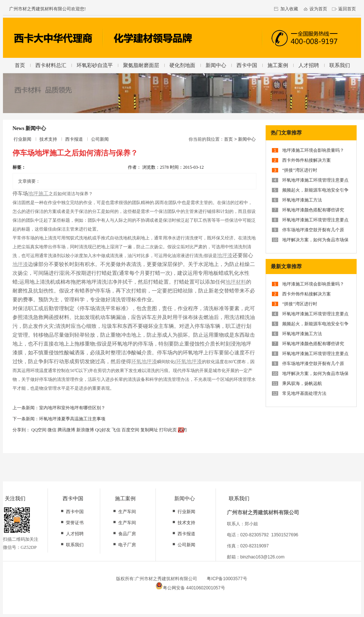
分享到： (21, 430)
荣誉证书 (75, 523)
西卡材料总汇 (51, 65)
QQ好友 (103, 430)
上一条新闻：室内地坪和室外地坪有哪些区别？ (59, 408)
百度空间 (130, 430)
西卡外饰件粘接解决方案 (307, 160)
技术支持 (48, 139)
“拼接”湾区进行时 (300, 170)
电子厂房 (127, 545)
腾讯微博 (66, 430)
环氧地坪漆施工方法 (302, 200)
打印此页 (168, 430)
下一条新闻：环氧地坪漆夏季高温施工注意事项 (59, 419)
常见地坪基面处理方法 (304, 393)
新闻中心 (216, 65)
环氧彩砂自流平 (95, 65)
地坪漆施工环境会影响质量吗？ (313, 150)
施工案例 (278, 65)
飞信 (116, 430)
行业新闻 (22, 139)
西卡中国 (247, 65)
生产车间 (127, 512)
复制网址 (149, 430)
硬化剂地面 (182, 65)
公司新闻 (100, 139)
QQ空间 (39, 430)
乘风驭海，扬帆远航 (302, 383)
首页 (20, 65)
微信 (52, 430)
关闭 (182, 430)
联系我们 (340, 65)
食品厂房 (127, 534)
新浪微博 (85, 430)
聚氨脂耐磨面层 (141, 65)
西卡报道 (74, 139)
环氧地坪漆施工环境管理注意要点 (315, 180)
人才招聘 (309, 65)
